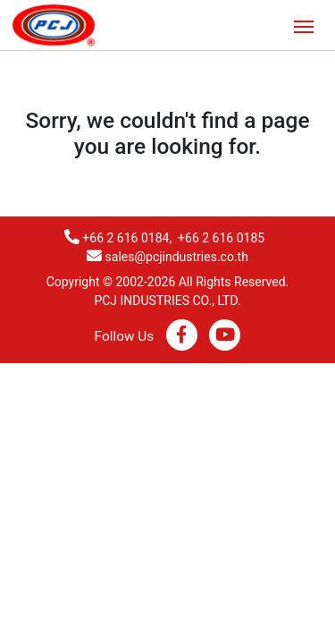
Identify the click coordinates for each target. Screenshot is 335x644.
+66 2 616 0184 (126, 238)
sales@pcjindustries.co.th (177, 257)
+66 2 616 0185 (221, 238)
